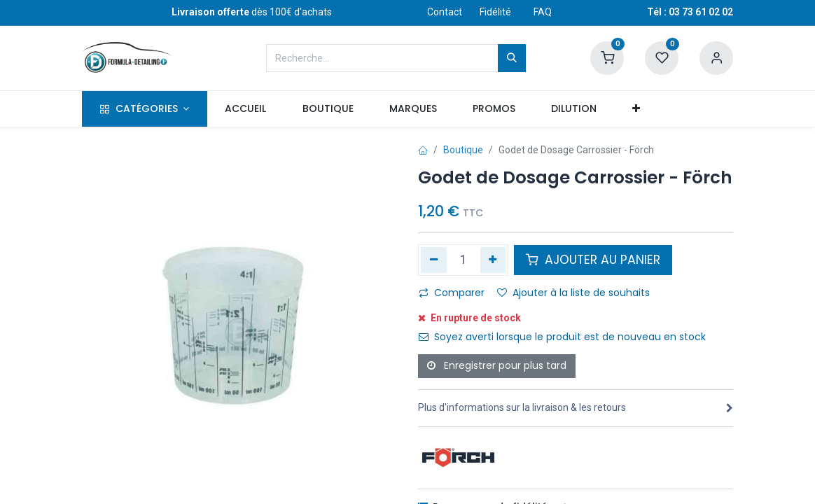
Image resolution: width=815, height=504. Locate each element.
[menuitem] (246, 109)
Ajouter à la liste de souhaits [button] (573, 293)
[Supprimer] (434, 260)
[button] (636, 109)
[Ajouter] (493, 260)
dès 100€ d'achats (252, 12)
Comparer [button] (452, 293)
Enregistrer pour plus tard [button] (497, 365)
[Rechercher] (512, 58)
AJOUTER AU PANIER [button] (593, 260)
